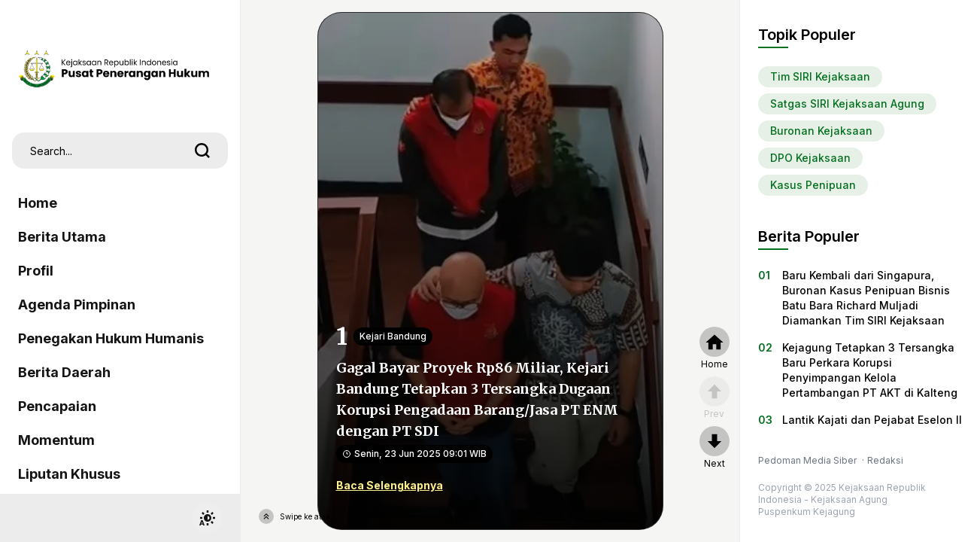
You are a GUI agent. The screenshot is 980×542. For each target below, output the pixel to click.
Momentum (56, 440)
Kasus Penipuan (813, 185)
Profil (36, 271)
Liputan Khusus (69, 474)
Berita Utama (62, 237)
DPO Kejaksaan (810, 158)
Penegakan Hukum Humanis (111, 338)
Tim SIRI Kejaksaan (820, 76)
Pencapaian (57, 406)
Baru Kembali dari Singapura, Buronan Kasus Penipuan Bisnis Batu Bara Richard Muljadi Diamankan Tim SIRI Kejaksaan (866, 298)
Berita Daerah (64, 372)
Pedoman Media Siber (809, 460)
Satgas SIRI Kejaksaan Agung (847, 104)
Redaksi (885, 460)
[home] (715, 349)
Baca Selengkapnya (390, 485)
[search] (202, 151)
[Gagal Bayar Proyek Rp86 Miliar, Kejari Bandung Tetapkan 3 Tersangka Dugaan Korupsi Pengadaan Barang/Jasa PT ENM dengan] (490, 270)
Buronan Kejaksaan (821, 131)
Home (38, 203)
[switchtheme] (207, 518)
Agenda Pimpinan (77, 304)
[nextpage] (715, 448)
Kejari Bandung (393, 336)
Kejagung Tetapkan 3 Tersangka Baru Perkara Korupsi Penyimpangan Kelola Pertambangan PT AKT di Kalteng (870, 370)
